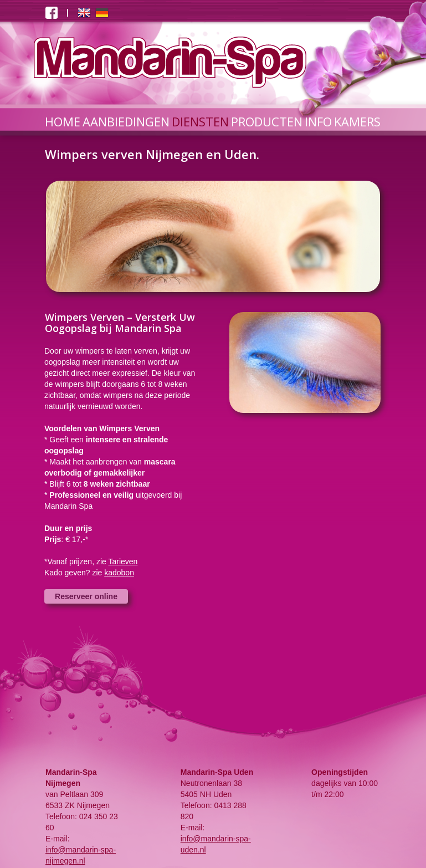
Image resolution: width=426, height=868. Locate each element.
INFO (318, 121)
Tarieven (123, 561)
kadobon (119, 573)
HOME (63, 121)
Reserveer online (86, 596)
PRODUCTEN (267, 121)
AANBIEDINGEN (126, 121)
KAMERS (357, 121)
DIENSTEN (200, 121)
